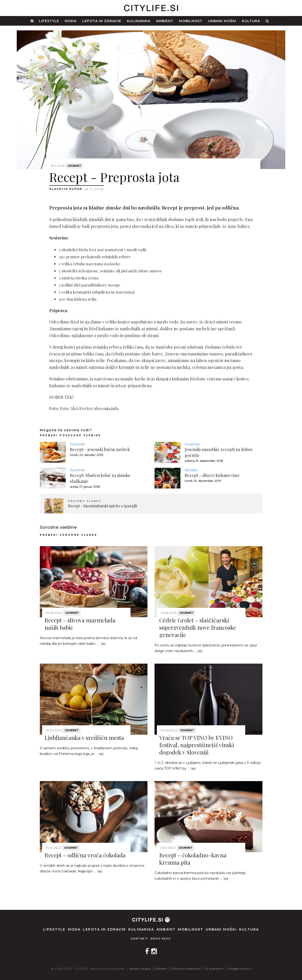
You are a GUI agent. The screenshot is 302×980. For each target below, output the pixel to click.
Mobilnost (191, 21)
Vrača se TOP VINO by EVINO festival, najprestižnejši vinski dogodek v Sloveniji (197, 745)
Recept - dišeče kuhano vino (212, 475)
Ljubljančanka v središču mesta (84, 738)
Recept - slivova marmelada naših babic (80, 624)
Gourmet (74, 166)
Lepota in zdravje (102, 21)
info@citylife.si (239, 969)
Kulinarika (139, 21)
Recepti (191, 470)
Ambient (165, 21)
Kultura (251, 21)
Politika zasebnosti (186, 969)
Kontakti (140, 939)
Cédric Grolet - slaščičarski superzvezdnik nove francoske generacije (198, 627)
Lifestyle (49, 21)
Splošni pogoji (140, 969)
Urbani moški (222, 21)
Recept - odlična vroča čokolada (85, 855)
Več (103, 644)
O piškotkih (214, 969)
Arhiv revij (161, 939)
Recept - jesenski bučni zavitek (100, 449)
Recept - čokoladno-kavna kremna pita (193, 859)
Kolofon (161, 969)
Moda (71, 21)
